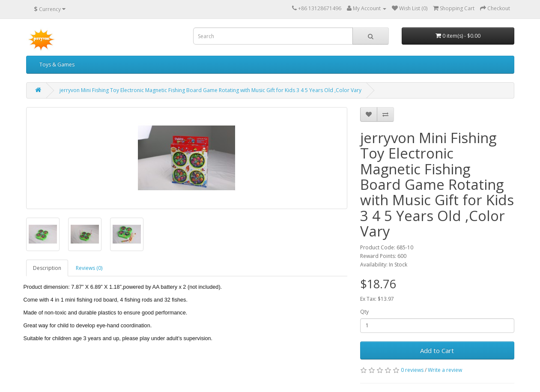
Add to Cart (437, 350)
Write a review (445, 370)
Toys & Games (57, 64)
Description (47, 268)
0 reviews (412, 370)
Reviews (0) (89, 268)
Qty (364, 312)
